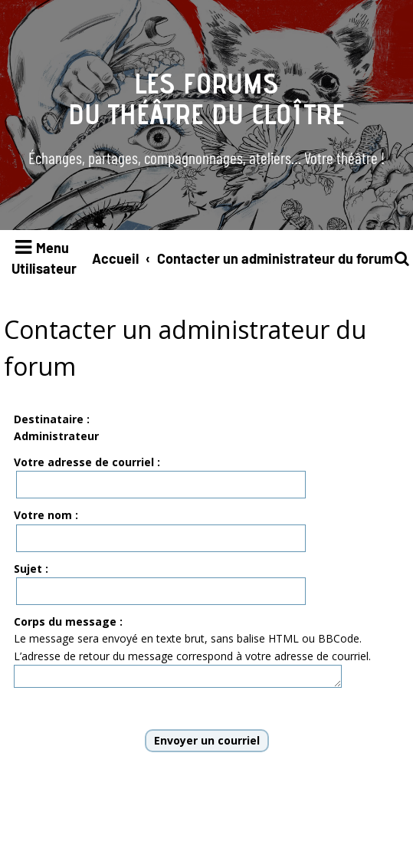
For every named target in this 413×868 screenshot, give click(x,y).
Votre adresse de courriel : (87, 462)
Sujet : (31, 569)
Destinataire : (52, 419)
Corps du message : (68, 621)
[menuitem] (403, 259)
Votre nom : (46, 515)
